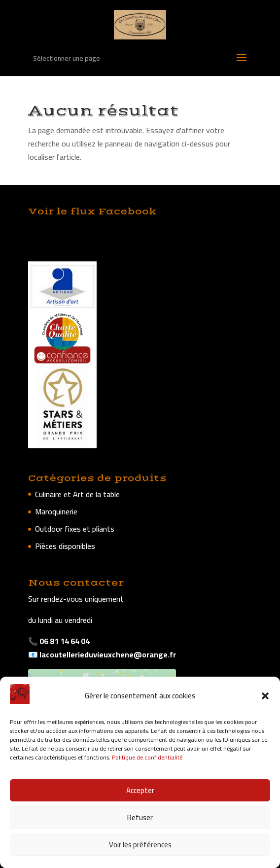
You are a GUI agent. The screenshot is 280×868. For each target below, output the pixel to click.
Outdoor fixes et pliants (75, 529)
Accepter (140, 790)
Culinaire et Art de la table (77, 494)
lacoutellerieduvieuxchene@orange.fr (107, 654)
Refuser (140, 817)
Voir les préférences (140, 845)
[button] (265, 696)
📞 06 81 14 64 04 (59, 641)
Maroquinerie (56, 511)
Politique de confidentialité (147, 757)
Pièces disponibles (65, 546)
